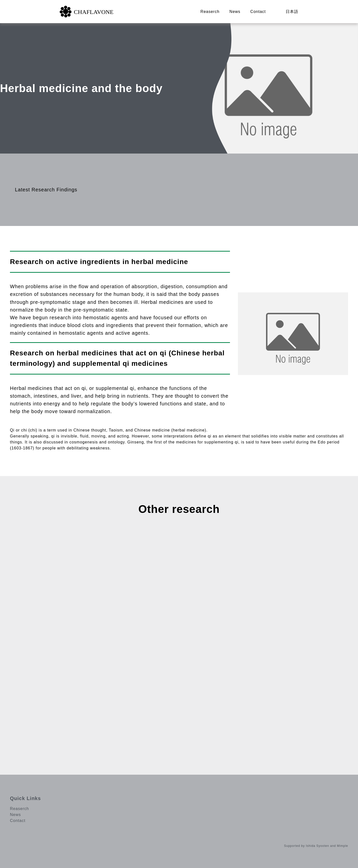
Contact (258, 12)
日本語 (292, 12)
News (235, 12)
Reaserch (210, 12)
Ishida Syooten (317, 846)
